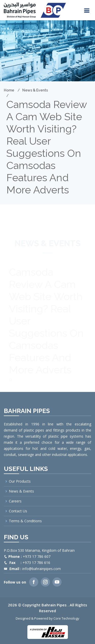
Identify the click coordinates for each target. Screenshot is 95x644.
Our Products (20, 481)
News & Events (35, 90)
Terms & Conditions (25, 521)
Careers (15, 501)
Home (9, 90)
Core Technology (66, 618)
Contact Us (18, 511)
